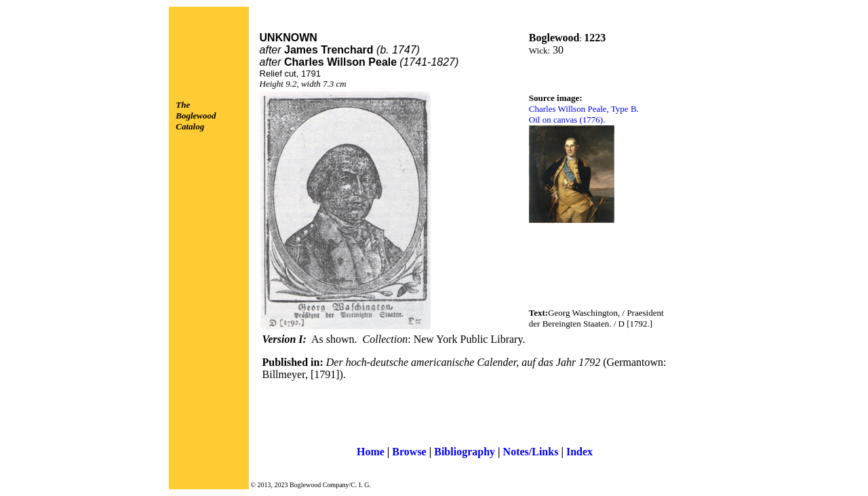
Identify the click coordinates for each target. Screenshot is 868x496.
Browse (409, 452)
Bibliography (465, 452)
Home (371, 452)
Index (579, 452)
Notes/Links (531, 452)
